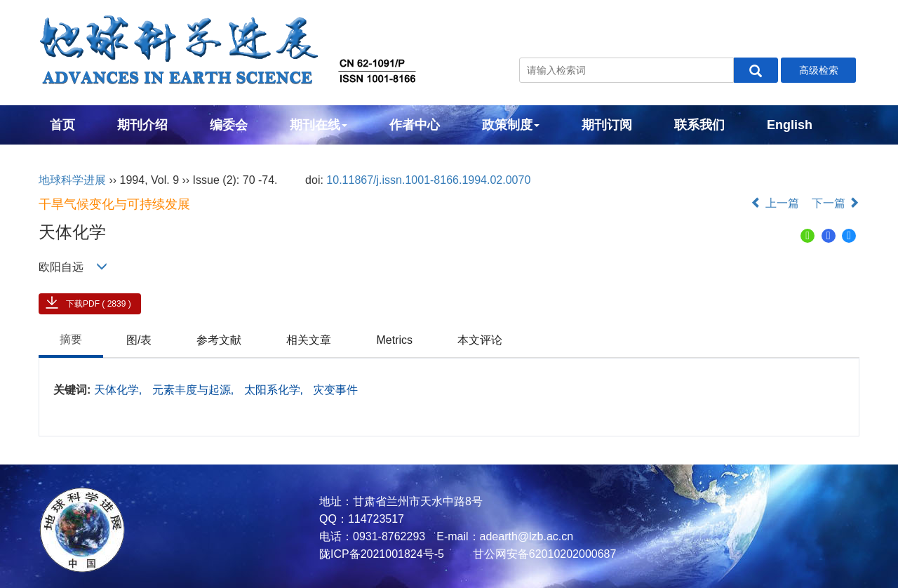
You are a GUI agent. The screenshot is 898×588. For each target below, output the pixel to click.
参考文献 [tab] (219, 340)
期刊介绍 (142, 125)
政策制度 (511, 125)
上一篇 (775, 203)
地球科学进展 (72, 180)
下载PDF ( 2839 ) (99, 304)
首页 (62, 125)
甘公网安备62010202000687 (543, 554)
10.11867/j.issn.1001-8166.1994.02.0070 (428, 180)
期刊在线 (319, 125)
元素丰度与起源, (195, 390)
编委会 (229, 125)
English (790, 125)
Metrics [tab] (394, 340)
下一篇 (836, 203)
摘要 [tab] (71, 339)
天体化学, (120, 390)
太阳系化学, (275, 390)
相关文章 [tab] (309, 340)
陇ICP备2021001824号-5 (382, 554)
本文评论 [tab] (480, 340)
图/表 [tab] (139, 340)
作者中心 (415, 125)
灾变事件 (335, 390)
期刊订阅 (607, 125)
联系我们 (699, 125)
